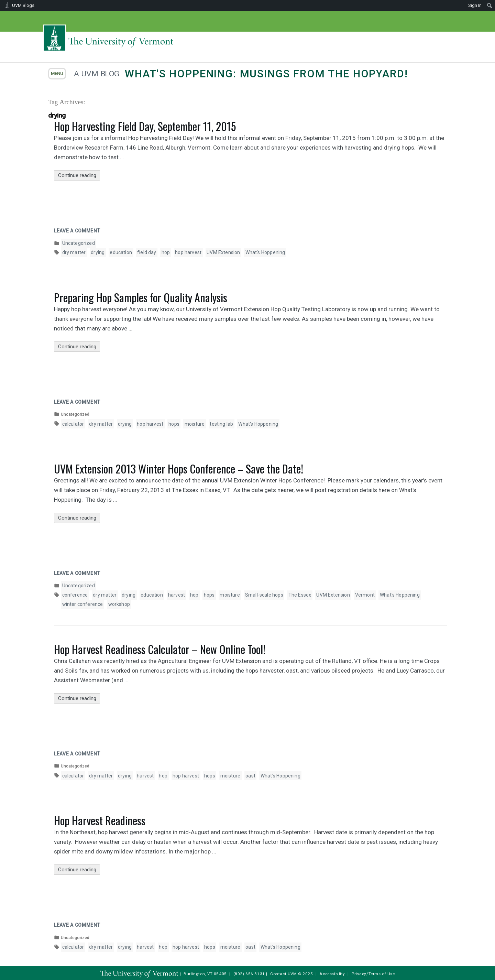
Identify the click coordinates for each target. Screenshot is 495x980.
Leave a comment (77, 231)
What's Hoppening (265, 252)
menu (57, 73)
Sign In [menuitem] (475, 5)
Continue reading (79, 176)
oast (250, 776)
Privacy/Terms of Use (373, 974)
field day (147, 252)
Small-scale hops (264, 595)
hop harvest (188, 252)
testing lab (221, 424)
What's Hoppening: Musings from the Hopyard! (266, 74)
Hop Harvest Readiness (100, 820)
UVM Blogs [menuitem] (23, 5)
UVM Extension (223, 252)
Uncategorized (79, 243)
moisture (195, 424)
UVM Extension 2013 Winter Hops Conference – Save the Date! (179, 469)
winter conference (83, 604)
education (121, 252)
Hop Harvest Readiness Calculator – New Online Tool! (160, 649)
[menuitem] (490, 6)
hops (174, 424)
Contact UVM (283, 974)
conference (75, 595)
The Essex (300, 595)
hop (166, 252)
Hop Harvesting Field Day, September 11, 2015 (145, 126)
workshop (119, 604)
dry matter (74, 252)
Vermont (365, 595)
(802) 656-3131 (249, 974)
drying (98, 252)
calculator (73, 424)
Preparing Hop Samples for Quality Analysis (141, 297)
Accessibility (332, 974)
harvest (177, 595)
